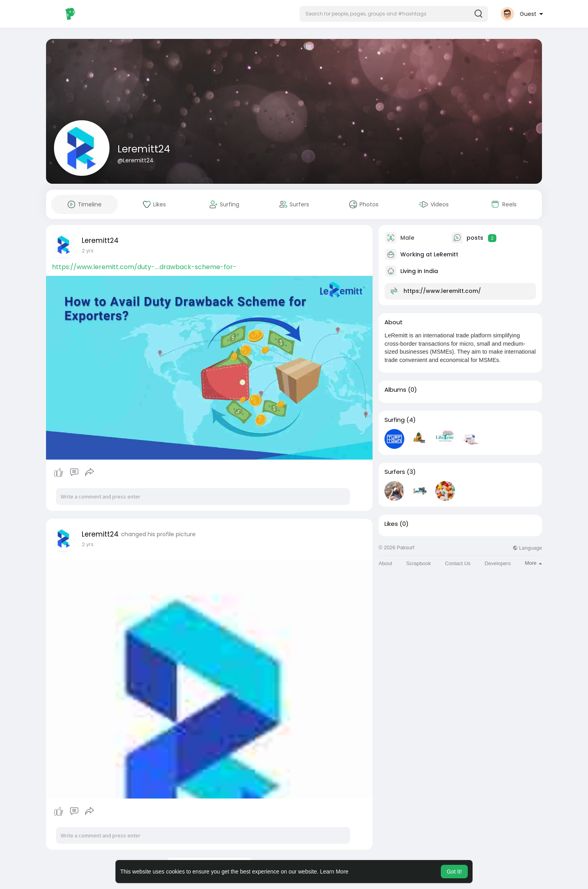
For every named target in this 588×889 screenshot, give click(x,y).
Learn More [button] (334, 872)
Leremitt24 (144, 149)
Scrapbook (419, 563)
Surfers (395, 472)
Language (527, 548)
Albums (395, 390)
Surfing (395, 420)
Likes (391, 524)
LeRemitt (446, 254)
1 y (85, 251)
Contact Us (458, 563)
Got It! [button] (454, 872)
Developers (498, 563)
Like (59, 472)
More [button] (533, 563)
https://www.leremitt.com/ (442, 291)
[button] (394, 14)
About (385, 563)
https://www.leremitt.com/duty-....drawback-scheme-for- (144, 267)
